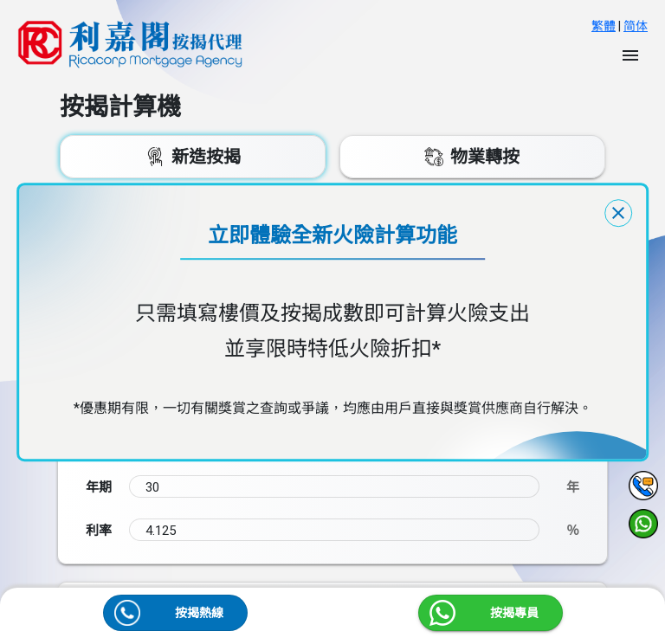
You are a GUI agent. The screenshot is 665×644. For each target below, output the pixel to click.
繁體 (604, 26)
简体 (636, 26)
